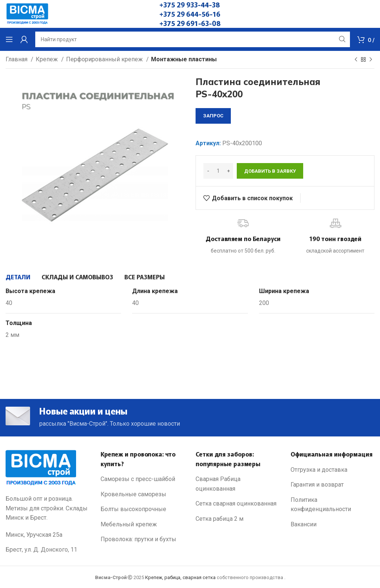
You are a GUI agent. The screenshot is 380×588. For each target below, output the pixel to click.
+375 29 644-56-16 (190, 14)
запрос (213, 116)
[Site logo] (27, 14)
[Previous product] (356, 60)
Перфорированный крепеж (105, 59)
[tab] (18, 277)
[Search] (193, 39)
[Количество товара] (218, 171)
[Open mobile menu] (9, 39)
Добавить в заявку (270, 171)
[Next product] (371, 60)
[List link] (142, 479)
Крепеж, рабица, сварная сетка (180, 577)
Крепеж (47, 59)
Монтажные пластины (184, 59)
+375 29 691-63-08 (190, 23)
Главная (17, 59)
